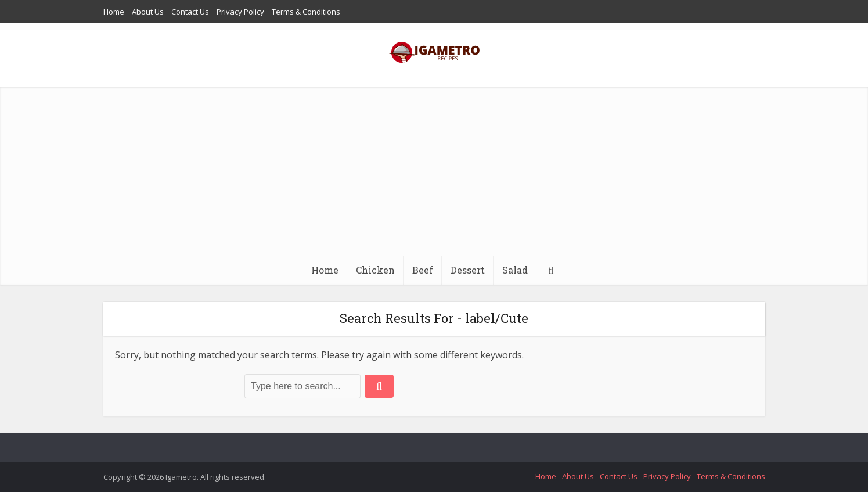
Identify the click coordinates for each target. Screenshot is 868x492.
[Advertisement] (434, 168)
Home (114, 12)
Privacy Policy (240, 12)
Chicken (375, 270)
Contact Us (190, 12)
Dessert (468, 270)
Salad (515, 270)
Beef (423, 270)
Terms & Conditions (306, 12)
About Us (148, 12)
